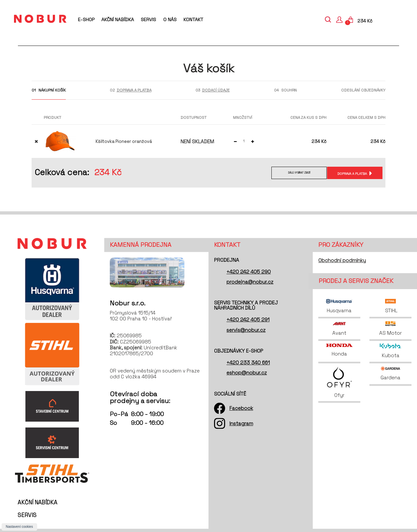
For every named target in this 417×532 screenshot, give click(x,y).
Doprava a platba (351, 173)
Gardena (391, 373)
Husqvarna (339, 306)
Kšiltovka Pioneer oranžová (124, 141)
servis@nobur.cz (246, 330)
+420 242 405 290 (249, 272)
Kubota (390, 351)
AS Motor (390, 329)
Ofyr (339, 382)
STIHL (391, 306)
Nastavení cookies (19, 527)
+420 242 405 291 (248, 320)
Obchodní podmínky (342, 260)
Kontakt (193, 20)
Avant (339, 329)
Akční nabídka (118, 20)
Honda (339, 350)
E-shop (86, 20)
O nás (170, 20)
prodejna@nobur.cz (250, 282)
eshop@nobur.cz (247, 373)
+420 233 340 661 (248, 363)
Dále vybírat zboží (293, 173)
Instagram (241, 423)
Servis (148, 20)
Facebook (241, 408)
